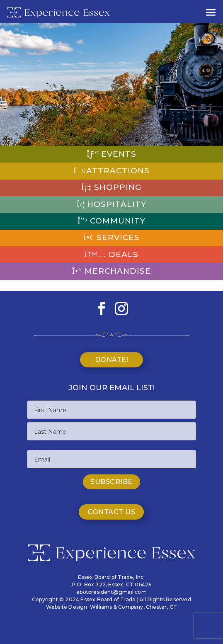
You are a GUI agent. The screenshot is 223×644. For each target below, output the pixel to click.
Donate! (112, 360)
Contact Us (111, 512)
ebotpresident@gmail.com (111, 592)
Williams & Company (117, 607)
